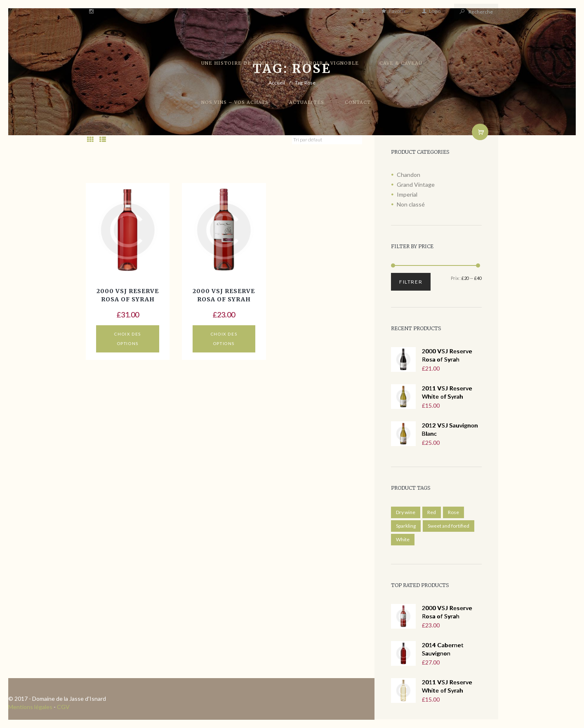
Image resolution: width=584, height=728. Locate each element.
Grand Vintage (416, 184)
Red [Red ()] (432, 512)
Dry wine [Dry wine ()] (406, 512)
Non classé (411, 204)
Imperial (407, 194)
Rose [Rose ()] (453, 512)
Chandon (409, 175)
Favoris (397, 11)
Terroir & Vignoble (328, 63)
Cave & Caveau (401, 63)
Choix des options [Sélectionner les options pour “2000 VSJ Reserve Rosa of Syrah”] (127, 339)
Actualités (307, 102)
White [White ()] (403, 539)
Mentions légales (30, 707)
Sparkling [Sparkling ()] (406, 526)
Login (435, 11)
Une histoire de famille (239, 63)
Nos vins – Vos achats (235, 102)
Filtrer (411, 282)
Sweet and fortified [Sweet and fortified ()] (449, 526)
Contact (358, 102)
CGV (63, 707)
